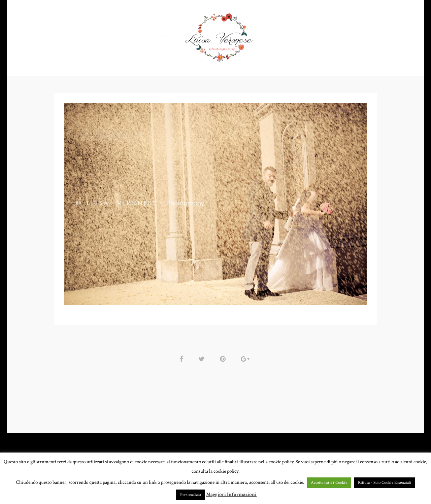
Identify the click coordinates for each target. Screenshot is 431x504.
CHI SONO (280, 35)
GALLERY (164, 35)
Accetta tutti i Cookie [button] (329, 483)
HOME (88, 35)
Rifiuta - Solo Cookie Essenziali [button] (385, 483)
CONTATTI (317, 35)
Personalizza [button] (191, 495)
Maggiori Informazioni (231, 494)
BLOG (349, 35)
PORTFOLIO (122, 35)
